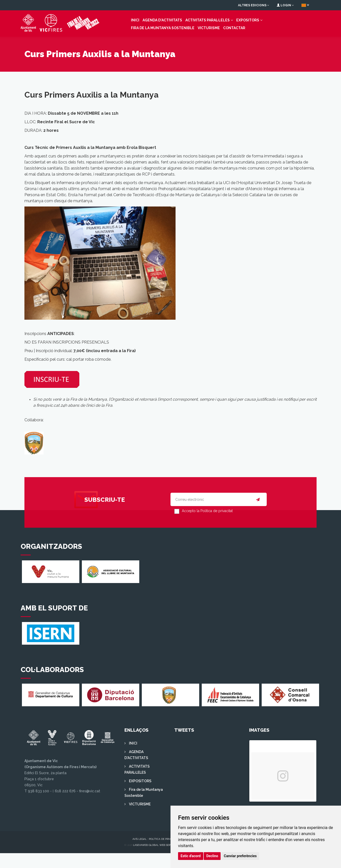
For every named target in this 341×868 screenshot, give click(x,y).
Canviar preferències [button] (240, 856)
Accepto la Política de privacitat (207, 526)
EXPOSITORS (218, 27)
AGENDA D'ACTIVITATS (133, 27)
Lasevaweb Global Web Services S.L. (157, 860)
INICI (106, 27)
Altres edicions (254, 5)
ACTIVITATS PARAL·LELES (178, 27)
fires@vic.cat (48, 420)
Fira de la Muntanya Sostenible (268, 27)
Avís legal (140, 854)
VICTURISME (113, 35)
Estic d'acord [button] (191, 856)
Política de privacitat (164, 854)
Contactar (138, 35)
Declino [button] (212, 856)
